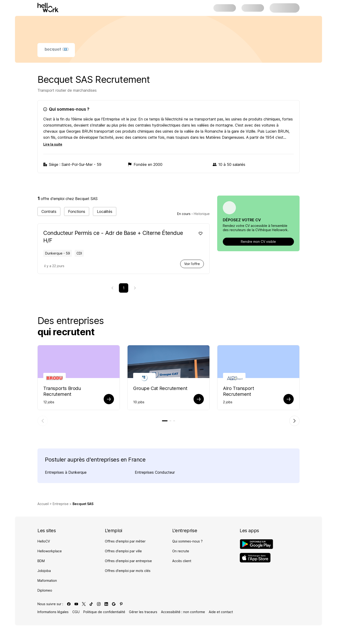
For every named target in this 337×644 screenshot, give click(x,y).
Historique (202, 214)
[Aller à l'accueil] (48, 7)
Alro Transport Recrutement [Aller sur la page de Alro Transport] (238, 391)
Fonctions (77, 211)
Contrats (49, 211)
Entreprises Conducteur (155, 472)
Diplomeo (45, 590)
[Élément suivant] (294, 421)
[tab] (165, 421)
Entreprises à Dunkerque (66, 472)
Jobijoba (44, 571)
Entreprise (61, 504)
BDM (41, 561)
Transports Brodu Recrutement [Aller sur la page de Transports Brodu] (62, 391)
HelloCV (44, 541)
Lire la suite (53, 144)
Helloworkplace (50, 551)
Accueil (43, 504)
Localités (105, 211)
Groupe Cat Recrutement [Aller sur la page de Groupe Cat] (160, 388)
